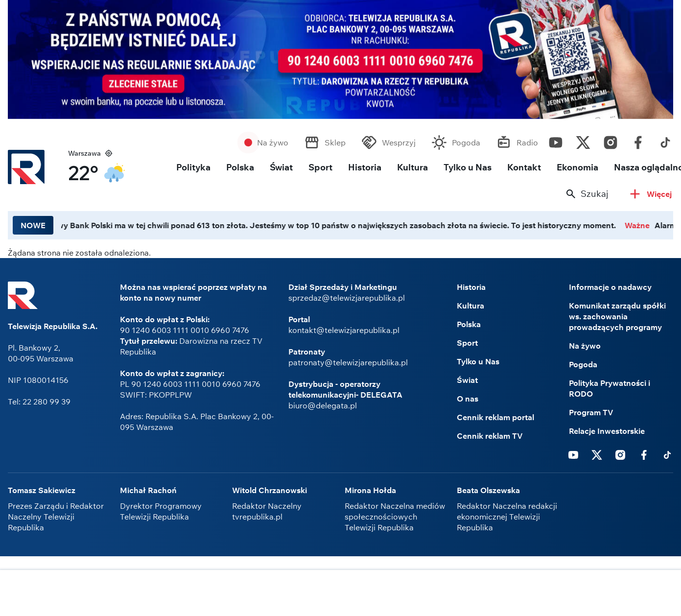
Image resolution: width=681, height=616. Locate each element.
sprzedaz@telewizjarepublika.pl (347, 298)
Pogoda (466, 142)
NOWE (33, 225)
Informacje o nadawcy (610, 287)
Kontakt (524, 167)
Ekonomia (577, 167)
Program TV (591, 412)
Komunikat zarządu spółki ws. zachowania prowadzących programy (617, 316)
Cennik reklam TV (490, 436)
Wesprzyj (399, 142)
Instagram (611, 140)
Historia (365, 167)
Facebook (638, 140)
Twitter (583, 140)
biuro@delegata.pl (323, 405)
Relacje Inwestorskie (607, 431)
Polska (240, 167)
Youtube (556, 140)
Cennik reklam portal (495, 417)
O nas (468, 399)
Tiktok (665, 140)
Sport (320, 167)
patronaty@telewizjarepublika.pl (348, 362)
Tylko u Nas (468, 167)
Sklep (335, 142)
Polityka (193, 167)
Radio (527, 142)
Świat (281, 167)
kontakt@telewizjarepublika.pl (344, 330)
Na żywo (273, 142)
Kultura (412, 167)
